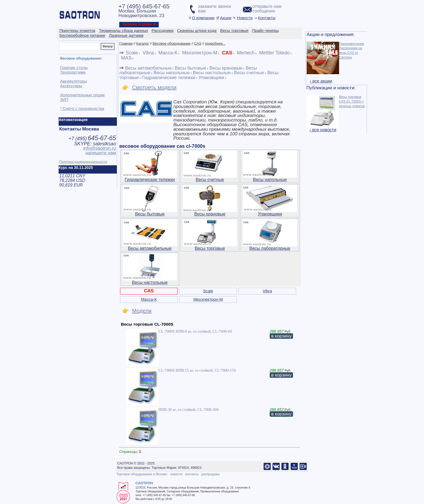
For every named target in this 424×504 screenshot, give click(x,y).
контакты (192, 474)
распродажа (210, 474)
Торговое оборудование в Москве (141, 474)
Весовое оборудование (171, 43)
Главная (126, 43)
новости (176, 474)
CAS (198, 43)
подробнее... (215, 43)
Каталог (143, 43)
